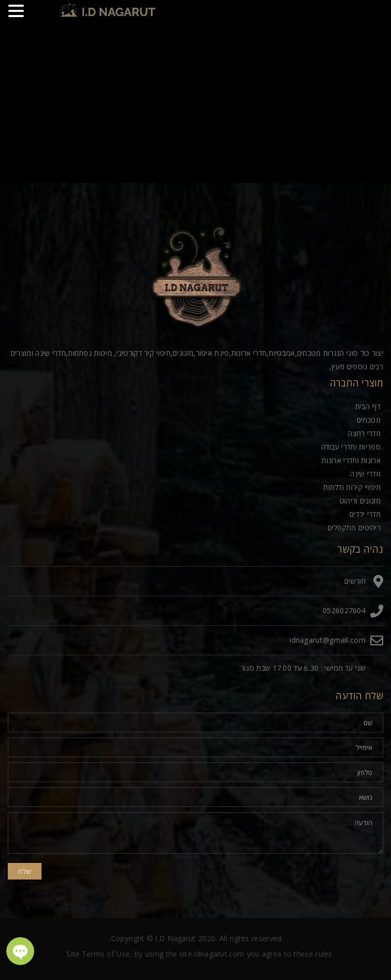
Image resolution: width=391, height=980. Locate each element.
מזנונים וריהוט (360, 501)
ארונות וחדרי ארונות (351, 460)
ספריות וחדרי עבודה (351, 447)
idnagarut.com (219, 954)
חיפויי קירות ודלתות (352, 487)
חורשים (355, 581)
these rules (313, 954)
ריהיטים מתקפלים (354, 528)
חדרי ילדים (365, 514)
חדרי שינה (365, 474)
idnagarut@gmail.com (327, 640)
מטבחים (369, 420)
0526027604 (344, 610)
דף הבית (368, 406)
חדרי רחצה (364, 433)
